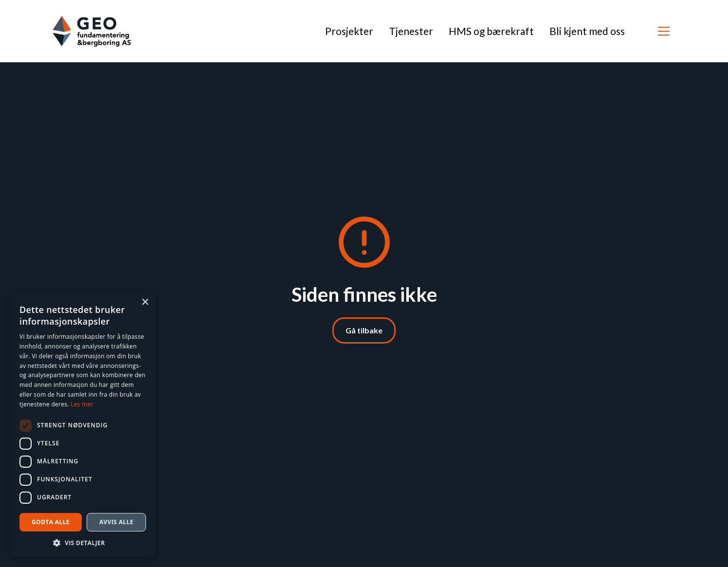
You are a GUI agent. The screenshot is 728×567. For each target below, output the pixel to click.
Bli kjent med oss (587, 31)
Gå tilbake (364, 330)
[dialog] (83, 425)
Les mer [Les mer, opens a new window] (82, 404)
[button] (664, 31)
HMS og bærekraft (491, 31)
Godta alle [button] (51, 522)
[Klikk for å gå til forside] (92, 31)
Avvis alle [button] (116, 522)
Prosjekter (349, 31)
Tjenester (411, 31)
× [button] (145, 302)
